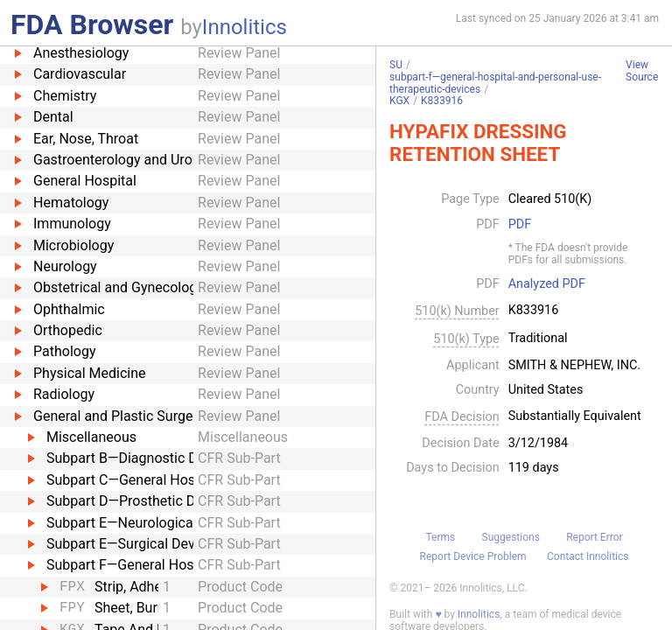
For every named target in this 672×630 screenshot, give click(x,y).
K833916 (442, 101)
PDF (520, 225)
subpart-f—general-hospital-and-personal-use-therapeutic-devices (495, 83)
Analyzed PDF (547, 284)
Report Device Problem (473, 556)
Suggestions (511, 537)
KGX (399, 101)
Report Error (594, 537)
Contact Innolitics (588, 556)
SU (396, 65)
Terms (440, 537)
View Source (642, 71)
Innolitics (245, 27)
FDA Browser (92, 24)
